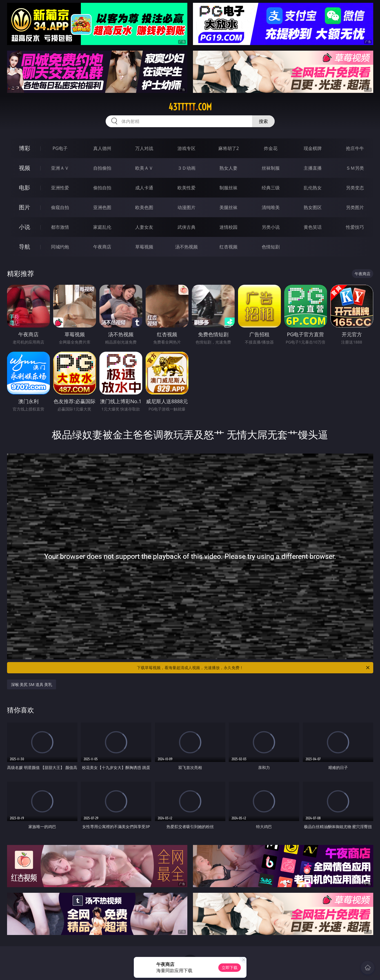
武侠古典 (186, 227)
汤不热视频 (186, 247)
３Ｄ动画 (186, 168)
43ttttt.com (190, 107)
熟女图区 (313, 207)
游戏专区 (186, 148)
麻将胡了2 (229, 148)
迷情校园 (228, 227)
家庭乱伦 (102, 227)
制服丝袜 (228, 188)
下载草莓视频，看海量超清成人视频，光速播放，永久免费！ (254, 668)
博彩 (25, 148)
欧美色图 (144, 207)
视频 (25, 168)
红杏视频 (228, 247)
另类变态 (355, 188)
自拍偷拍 (102, 168)
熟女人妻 (228, 168)
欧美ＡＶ (144, 168)
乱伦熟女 (313, 188)
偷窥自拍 (60, 207)
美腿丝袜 (228, 207)
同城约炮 (60, 247)
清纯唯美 (271, 207)
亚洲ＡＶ (60, 168)
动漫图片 (186, 207)
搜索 (263, 121)
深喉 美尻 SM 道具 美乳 (32, 684)
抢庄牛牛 (355, 148)
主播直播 (313, 168)
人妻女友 (144, 227)
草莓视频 (144, 247)
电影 (25, 188)
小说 (25, 227)
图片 (25, 207)
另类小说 (271, 227)
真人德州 (102, 148)
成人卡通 (144, 188)
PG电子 (60, 148)
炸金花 (271, 148)
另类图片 (355, 207)
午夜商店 (102, 247)
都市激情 (60, 227)
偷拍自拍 (102, 188)
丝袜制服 (271, 168)
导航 (25, 247)
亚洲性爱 (60, 188)
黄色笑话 (313, 227)
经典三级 (271, 188)
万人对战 (144, 148)
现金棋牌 (313, 148)
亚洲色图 (102, 207)
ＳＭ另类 (355, 168)
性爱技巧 (355, 227)
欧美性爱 (186, 188)
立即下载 (230, 967)
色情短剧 (271, 247)
